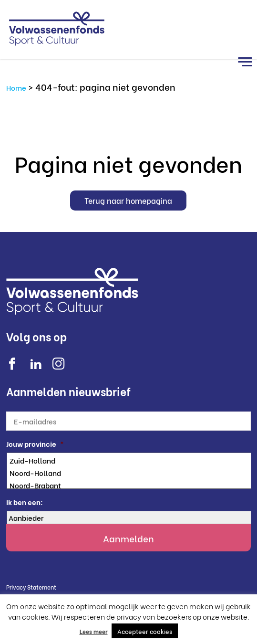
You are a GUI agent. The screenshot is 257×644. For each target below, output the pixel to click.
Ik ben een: (25, 502)
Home (16, 87)
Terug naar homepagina (128, 200)
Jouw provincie (35, 444)
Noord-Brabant (129, 485)
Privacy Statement (31, 587)
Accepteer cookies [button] (145, 631)
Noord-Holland (129, 473)
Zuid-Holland (129, 460)
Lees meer (94, 631)
